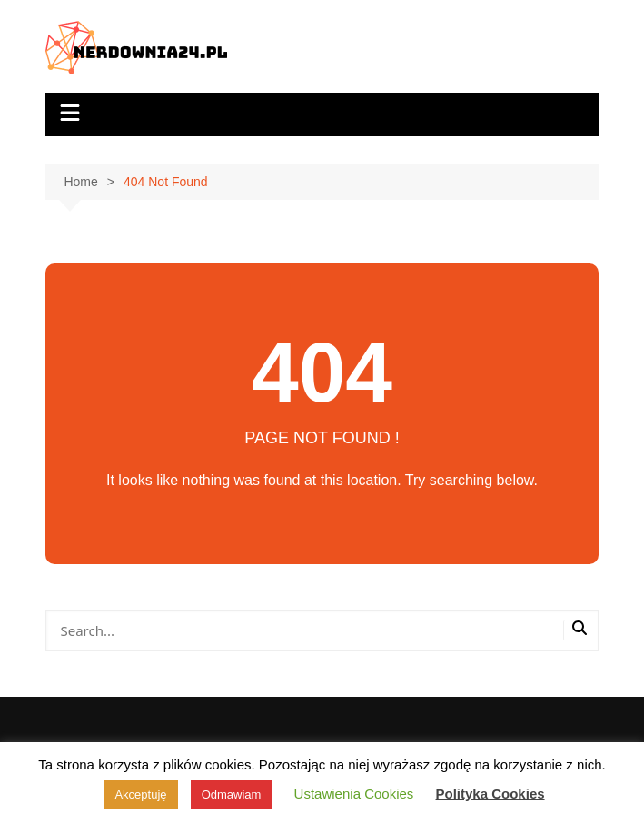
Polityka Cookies (490, 794)
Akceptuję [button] (140, 794)
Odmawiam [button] (232, 794)
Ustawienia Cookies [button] (354, 794)
